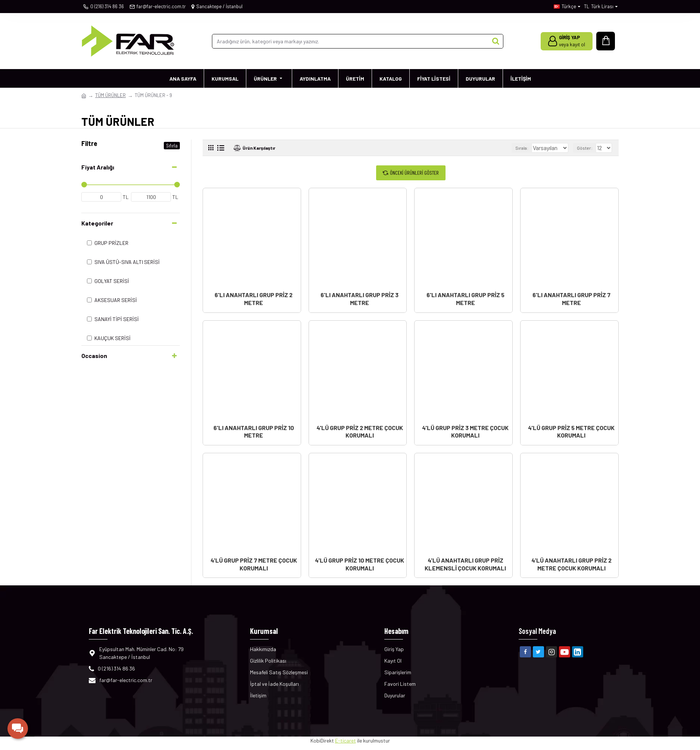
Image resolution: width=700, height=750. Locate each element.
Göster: (587, 148)
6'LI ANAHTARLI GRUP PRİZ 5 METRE (465, 299)
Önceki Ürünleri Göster (414, 173)
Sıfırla (172, 145)
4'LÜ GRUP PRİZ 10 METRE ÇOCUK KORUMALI (360, 564)
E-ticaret (346, 740)
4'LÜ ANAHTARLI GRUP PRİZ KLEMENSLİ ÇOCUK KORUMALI (465, 564)
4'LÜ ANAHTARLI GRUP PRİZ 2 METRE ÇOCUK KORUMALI (571, 564)
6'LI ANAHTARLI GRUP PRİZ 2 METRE (254, 299)
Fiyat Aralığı (98, 167)
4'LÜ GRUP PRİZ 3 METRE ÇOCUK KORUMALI (465, 432)
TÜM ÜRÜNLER (110, 95)
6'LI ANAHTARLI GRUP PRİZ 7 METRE (571, 299)
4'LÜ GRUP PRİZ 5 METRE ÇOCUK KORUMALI (571, 432)
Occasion (94, 356)
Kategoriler (97, 223)
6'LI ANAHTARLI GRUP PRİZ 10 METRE (254, 432)
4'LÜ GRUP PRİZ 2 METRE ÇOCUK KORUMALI (360, 432)
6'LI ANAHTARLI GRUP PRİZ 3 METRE (360, 299)
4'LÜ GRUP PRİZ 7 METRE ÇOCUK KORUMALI (254, 564)
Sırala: (515, 148)
